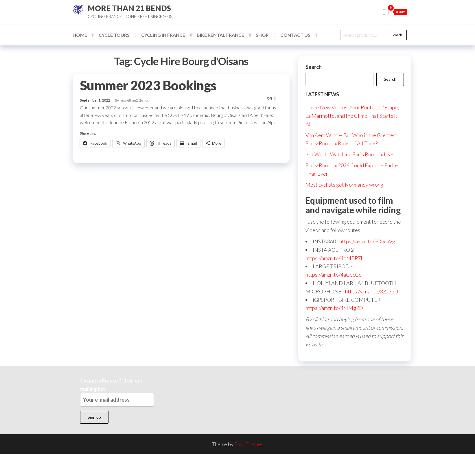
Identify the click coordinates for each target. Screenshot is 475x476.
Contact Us (295, 35)
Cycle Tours (114, 35)
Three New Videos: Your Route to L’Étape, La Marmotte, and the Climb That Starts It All (352, 116)
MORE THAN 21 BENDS (129, 8)
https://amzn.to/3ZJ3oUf (373, 291)
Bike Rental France (220, 35)
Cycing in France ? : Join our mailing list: (117, 392)
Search (397, 35)
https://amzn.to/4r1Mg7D (334, 308)
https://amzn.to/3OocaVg (367, 241)
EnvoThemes (249, 444)
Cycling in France (163, 35)
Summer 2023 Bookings (148, 85)
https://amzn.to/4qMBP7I (334, 258)
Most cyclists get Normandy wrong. (345, 185)
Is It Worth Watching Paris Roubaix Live (349, 154)
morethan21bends (135, 100)
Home (80, 35)
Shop (262, 35)
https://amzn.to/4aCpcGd (334, 275)
